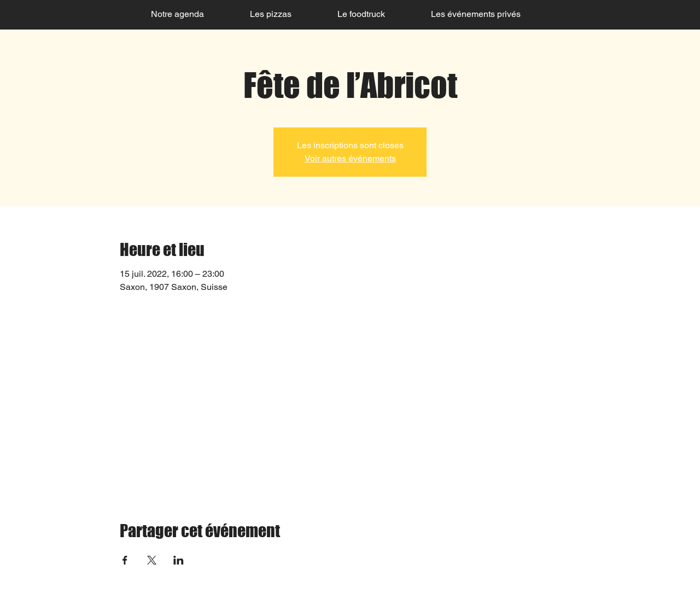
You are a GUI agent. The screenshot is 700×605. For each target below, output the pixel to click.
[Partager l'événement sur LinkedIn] (179, 560)
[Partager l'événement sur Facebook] (125, 560)
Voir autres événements (350, 158)
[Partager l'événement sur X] (152, 560)
